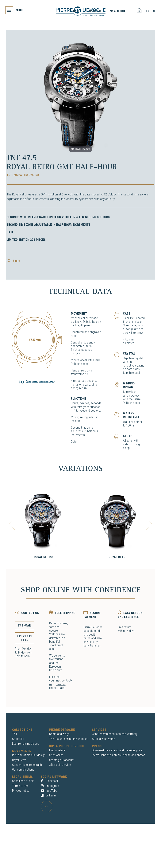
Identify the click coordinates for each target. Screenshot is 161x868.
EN (153, 11)
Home (76, 11)
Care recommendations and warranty (115, 734)
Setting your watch (103, 739)
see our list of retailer (57, 686)
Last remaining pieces (26, 744)
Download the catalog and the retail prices (118, 750)
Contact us (95, 11)
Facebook (50, 781)
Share (13, 261)
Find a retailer (58, 750)
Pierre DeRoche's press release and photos (119, 755)
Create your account (62, 760)
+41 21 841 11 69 (24, 638)
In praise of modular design (29, 755)
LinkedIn (48, 795)
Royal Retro (43, 557)
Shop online (56, 755)
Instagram (50, 786)
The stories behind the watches (69, 739)
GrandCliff (18, 739)
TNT (15, 734)
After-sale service (60, 765)
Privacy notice (21, 791)
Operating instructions (40, 382)
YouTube (49, 791)
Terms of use (20, 786)
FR (147, 11)
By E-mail (25, 625)
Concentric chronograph (27, 765)
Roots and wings (59, 734)
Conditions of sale (23, 781)
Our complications (23, 770)
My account (117, 11)
